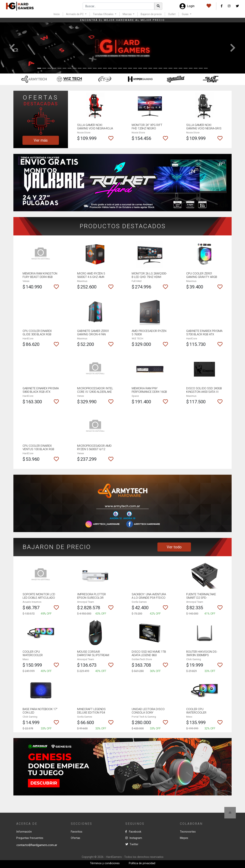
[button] (12, 48)
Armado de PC (75, 14)
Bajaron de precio (151, 14)
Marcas (127, 14)
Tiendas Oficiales (103, 14)
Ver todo (174, 547)
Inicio (57, 14)
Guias (185, 14)
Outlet (172, 14)
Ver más (41, 140)
